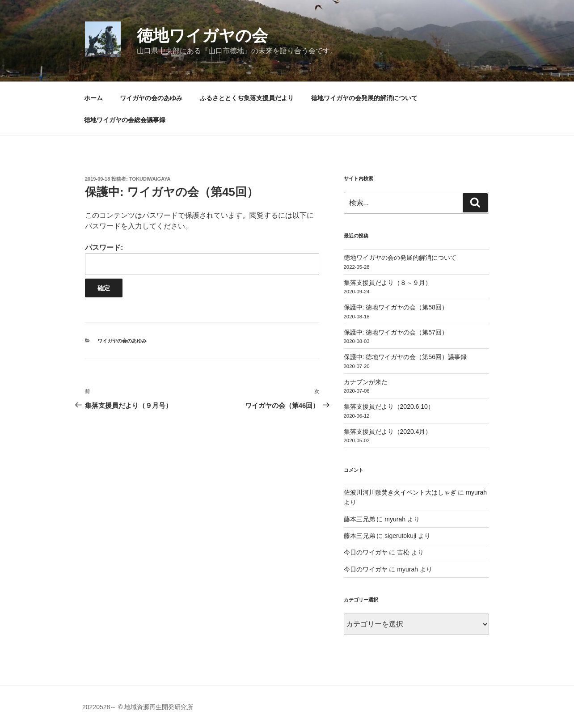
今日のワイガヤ (366, 552)
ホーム (93, 98)
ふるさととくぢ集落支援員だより (247, 98)
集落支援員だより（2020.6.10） (389, 406)
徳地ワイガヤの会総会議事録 (125, 120)
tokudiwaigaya (150, 179)
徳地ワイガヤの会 (202, 36)
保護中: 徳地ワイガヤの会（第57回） (396, 332)
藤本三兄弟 (359, 519)
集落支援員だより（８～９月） (388, 283)
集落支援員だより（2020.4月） (388, 432)
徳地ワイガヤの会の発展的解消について (400, 258)
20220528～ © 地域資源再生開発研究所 (138, 707)
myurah (476, 492)
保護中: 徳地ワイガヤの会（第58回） (396, 307)
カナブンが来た (366, 382)
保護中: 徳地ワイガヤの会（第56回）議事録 (405, 357)
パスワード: (202, 259)
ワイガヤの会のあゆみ (151, 98)
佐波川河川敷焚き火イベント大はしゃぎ (400, 492)
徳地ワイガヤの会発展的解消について (364, 98)
